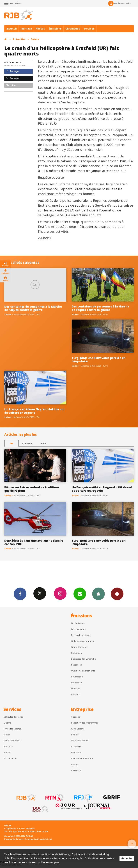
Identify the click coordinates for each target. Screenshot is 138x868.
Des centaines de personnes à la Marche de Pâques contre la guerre (33, 308)
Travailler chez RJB (80, 741)
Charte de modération (82, 758)
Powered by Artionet (14, 839)
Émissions (55, 29)
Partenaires (77, 747)
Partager (13, 71)
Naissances (76, 665)
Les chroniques (79, 629)
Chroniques (73, 29)
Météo (7, 735)
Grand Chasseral (79, 647)
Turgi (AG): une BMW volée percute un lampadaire (99, 360)
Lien (11, 85)
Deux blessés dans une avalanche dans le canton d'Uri (34, 542)
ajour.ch (11, 29)
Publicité (75, 735)
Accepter (127, 858)
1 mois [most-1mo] (43, 443)
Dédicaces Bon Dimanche (83, 659)
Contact (75, 765)
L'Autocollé (76, 683)
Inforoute (8, 747)
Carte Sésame (78, 729)
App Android (117, 594)
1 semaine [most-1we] (27, 443)
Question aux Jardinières (83, 671)
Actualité (19, 39)
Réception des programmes (85, 723)
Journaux (26, 29)
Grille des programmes (82, 641)
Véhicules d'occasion (14, 717)
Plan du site (43, 831)
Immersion (76, 653)
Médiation (76, 752)
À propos (75, 717)
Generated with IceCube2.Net (38, 839)
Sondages (76, 689)
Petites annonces (12, 741)
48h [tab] (12, 443)
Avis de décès (10, 758)
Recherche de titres (81, 635)
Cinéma (7, 723)
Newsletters (80, 594)
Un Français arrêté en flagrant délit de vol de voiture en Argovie (34, 411)
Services (89, 29)
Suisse (35, 39)
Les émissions (78, 623)
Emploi (7, 752)
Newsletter (76, 770)
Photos (40, 29)
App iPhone (98, 594)
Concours (76, 694)
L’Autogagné (77, 677)
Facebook (20, 594)
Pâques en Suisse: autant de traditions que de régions (32, 489)
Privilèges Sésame (12, 729)
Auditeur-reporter (119, 3)
